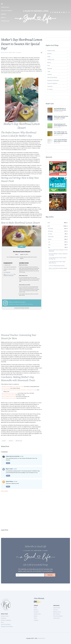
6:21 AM (22, 456)
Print (22, 246)
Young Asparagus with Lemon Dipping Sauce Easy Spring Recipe (61, 125)
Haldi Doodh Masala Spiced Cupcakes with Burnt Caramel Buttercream (20, 390)
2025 (49, 226)
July (49, 242)
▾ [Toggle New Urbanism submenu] (12, 11)
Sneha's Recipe (9, 481)
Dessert (4, 441)
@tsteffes (12, 304)
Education (50, 68)
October (50, 234)
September (51, 237)
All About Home (51, 51)
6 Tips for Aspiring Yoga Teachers (57, 266)
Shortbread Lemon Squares (10, 398)
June (49, 245)
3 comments (18, 53)
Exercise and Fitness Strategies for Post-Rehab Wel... (58, 250)
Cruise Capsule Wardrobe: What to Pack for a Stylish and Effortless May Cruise (61, 141)
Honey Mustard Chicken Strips (10, 393)
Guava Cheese (6, 388)
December (51, 228)
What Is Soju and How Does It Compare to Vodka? (61, 117)
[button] (41, 53)
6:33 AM (15, 481)
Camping (50, 74)
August (50, 239)
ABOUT (3, 18)
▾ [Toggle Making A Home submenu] (9, 7)
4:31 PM (15, 469)
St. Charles (50, 89)
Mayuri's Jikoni (9, 469)
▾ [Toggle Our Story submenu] (5, 18)
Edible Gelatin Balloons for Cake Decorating (13, 387)
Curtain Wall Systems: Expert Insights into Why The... (58, 258)
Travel (49, 71)
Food (49, 65)
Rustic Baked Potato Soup (9, 396)
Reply (8, 463)
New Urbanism (57, 614)
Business (4, 14)
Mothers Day (19, 441)
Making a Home (57, 612)
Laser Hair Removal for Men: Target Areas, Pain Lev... (57, 262)
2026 (49, 223)
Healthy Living (51, 60)
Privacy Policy (56, 618)
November (51, 231)
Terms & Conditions (58, 616)
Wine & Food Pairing (52, 77)
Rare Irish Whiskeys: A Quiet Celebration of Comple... (58, 254)
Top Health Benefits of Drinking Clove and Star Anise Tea (60, 109)
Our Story (56, 610)
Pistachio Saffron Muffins (9, 395)
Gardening (50, 86)
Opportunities (5, 21)
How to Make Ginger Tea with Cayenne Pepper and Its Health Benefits (60, 133)
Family (49, 57)
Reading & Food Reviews (53, 80)
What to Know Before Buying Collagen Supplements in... (58, 269)
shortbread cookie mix (10, 274)
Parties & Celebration (52, 83)
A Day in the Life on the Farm (13, 456)
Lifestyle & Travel (6, 11)
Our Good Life (42, 638)
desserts (11, 441)
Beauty (49, 62)
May (49, 247)
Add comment (5, 491)
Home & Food (5, 7)
